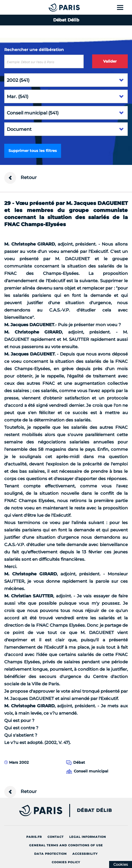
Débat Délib (94, 810)
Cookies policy (66, 862)
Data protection (50, 854)
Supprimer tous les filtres (33, 151)
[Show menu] (123, 7)
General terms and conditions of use (66, 845)
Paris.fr (34, 837)
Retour (20, 178)
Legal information (88, 837)
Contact (56, 837)
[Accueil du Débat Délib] (53, 7)
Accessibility (85, 854)
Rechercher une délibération (34, 50)
